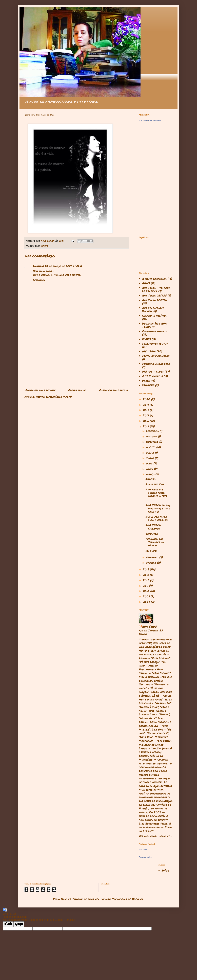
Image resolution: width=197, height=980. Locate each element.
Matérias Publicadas (156, 356)
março (151, 474)
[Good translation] (8, 924)
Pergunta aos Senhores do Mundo (155, 542)
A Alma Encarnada (154, 279)
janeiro (152, 563)
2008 (147, 602)
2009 (147, 596)
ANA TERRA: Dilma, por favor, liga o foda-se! (158, 508)
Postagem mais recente (40, 390)
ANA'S (45, 246)
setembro (153, 442)
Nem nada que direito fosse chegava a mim (156, 493)
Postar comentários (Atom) (54, 397)
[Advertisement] (77, 359)
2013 (146, 575)
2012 (147, 580)
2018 (146, 410)
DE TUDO (151, 551)
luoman (106, 899)
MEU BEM (149, 351)
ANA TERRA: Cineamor (153, 527)
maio (150, 463)
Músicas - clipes (153, 371)
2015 (146, 426)
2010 (147, 591)
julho (151, 453)
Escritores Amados (154, 331)
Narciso (151, 479)
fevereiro (153, 557)
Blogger (138, 899)
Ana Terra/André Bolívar (153, 309)
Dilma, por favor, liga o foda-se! (157, 518)
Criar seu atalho (155, 120)
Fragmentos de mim (155, 344)
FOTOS (146, 339)
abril (150, 469)
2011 (146, 586)
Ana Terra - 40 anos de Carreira (156, 289)
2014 (146, 569)
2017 (146, 415)
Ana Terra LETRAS (154, 295)
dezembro (153, 431)
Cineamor (152, 534)
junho (151, 458)
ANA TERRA (150, 627)
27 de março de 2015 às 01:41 (63, 266)
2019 (146, 405)
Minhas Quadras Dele (156, 364)
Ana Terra (143, 120)
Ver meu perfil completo (155, 836)
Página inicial (77, 390)
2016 (146, 421)
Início (165, 870)
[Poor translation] (19, 924)
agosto (151, 447)
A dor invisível (155, 484)
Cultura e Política (154, 316)
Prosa (146, 381)
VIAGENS (148, 385)
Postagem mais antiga (114, 390)
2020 (147, 399)
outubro (152, 436)
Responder (39, 280)
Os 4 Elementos (152, 376)
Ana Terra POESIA (154, 300)
